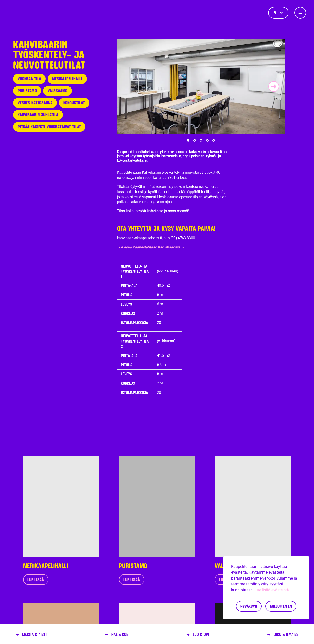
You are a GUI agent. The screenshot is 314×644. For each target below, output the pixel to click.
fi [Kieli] (278, 13)
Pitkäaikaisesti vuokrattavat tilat (49, 127)
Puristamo (27, 91)
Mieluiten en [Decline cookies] (281, 606)
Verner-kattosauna (35, 103)
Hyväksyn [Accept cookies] (249, 606)
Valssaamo (58, 91)
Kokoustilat (74, 103)
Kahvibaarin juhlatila (38, 115)
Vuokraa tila (29, 79)
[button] (188, 140)
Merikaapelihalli (67, 79)
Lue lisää (36, 579)
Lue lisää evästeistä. (272, 590)
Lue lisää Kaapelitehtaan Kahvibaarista (150, 247)
